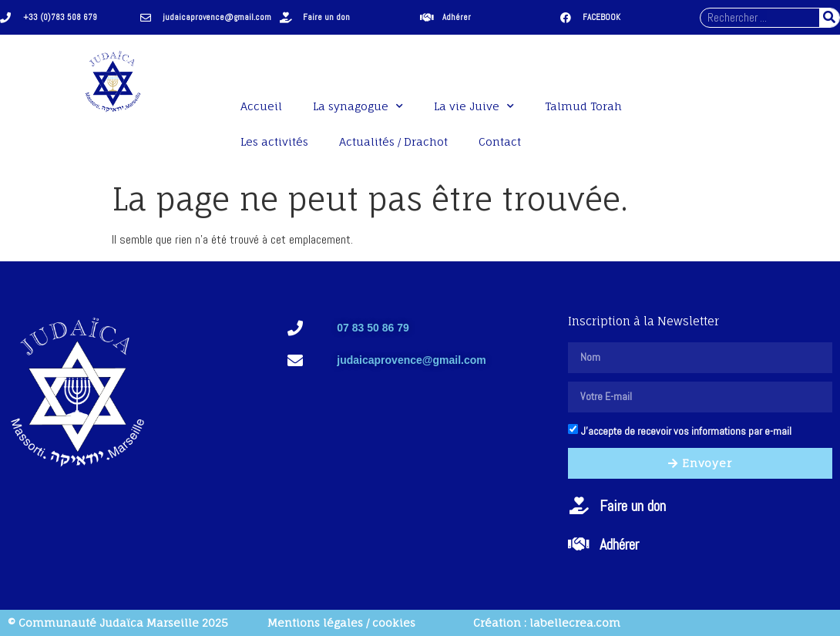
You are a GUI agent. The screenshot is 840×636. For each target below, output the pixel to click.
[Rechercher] (829, 18)
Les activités (274, 141)
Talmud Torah (583, 106)
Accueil (261, 106)
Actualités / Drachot (393, 141)
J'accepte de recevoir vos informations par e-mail (686, 431)
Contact (500, 141)
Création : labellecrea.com (547, 623)
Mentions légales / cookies (341, 623)
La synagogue (358, 106)
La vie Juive (474, 106)
